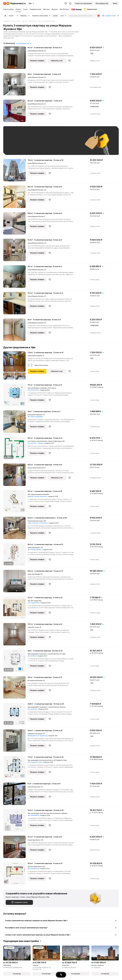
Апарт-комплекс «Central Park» (38, 523)
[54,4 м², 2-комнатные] (15, 529)
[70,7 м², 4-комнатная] (15, 635)
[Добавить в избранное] (70, 61)
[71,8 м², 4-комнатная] (15, 768)
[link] (115, 3)
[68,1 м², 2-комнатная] (15, 449)
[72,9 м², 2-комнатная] (15, 367)
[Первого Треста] (90, 9)
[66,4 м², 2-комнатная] (15, 556)
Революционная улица (35, 521)
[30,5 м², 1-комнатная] (15, 742)
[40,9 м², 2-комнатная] (15, 715)
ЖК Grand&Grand (33, 869)
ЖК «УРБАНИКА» (34, 815)
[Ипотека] (46, 9)
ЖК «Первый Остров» (35, 762)
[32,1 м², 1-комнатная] (15, 502)
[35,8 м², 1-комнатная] (15, 873)
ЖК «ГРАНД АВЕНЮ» (35, 550)
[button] (70, 3)
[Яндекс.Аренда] (76, 9)
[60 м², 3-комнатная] (15, 85)
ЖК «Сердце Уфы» (34, 603)
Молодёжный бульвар (35, 680)
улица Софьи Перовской (36, 468)
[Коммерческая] (35, 9)
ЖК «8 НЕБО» (32, 656)
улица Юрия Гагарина (35, 356)
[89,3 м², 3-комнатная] (15, 224)
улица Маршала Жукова (36, 51)
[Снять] (25, 9)
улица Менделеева (34, 787)
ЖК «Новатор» (32, 709)
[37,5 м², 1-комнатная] (15, 609)
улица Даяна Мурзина (35, 415)
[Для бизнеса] (64, 9)
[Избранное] (66, 3)
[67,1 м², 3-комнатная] (15, 59)
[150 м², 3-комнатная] (15, 688)
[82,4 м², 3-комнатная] (15, 112)
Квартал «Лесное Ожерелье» (37, 496)
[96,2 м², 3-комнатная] (15, 198)
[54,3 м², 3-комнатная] (15, 848)
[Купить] (18, 9)
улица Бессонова (33, 627)
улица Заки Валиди (34, 574)
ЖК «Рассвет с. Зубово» (36, 443)
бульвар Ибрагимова (35, 867)
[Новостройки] (9, 9)
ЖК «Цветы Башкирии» (35, 417)
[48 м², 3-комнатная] (15, 662)
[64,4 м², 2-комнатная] (15, 582)
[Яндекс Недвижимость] (16, 3)
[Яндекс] (5, 3)
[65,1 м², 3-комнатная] (15, 278)
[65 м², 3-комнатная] (15, 331)
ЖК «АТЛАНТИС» (33, 390)
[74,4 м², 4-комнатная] (15, 821)
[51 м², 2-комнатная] (15, 795)
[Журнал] (55, 9)
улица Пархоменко (34, 548)
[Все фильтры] (5, 16)
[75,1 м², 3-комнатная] (15, 396)
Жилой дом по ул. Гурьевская (37, 736)
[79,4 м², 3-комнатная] (15, 171)
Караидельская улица (35, 734)
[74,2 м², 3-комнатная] (15, 304)
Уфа (29, 388)
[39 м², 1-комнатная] (15, 423)
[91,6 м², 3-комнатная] (15, 251)
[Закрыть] (118, 16)
